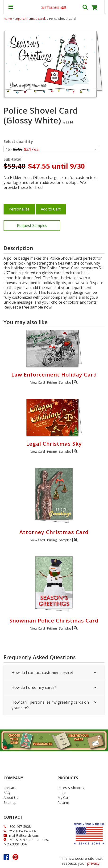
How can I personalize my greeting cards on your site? (54, 705)
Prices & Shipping (71, 788)
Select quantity (18, 142)
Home (8, 19)
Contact (10, 788)
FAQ (7, 793)
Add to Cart (51, 209)
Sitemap (10, 803)
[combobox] (51, 149)
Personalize (19, 209)
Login (62, 793)
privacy (93, 863)
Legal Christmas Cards (31, 19)
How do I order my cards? (54, 687)
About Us (11, 798)
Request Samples (32, 226)
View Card (38, 382)
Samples (65, 382)
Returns (64, 803)
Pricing (52, 382)
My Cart (64, 798)
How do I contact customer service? (54, 673)
